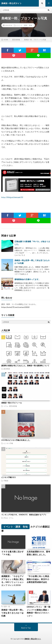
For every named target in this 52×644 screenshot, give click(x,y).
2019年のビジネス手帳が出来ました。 (16, 440)
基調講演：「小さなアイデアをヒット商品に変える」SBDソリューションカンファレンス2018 (13, 581)
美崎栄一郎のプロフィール (12, 403)
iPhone (6, 518)
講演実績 (7, 369)
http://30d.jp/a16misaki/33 (12, 197)
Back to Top (26, 628)
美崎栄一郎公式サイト (33, 639)
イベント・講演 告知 (24, 25)
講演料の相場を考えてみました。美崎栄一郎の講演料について (25, 366)
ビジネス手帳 (8, 443)
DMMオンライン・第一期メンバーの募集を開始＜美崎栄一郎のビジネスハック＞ (39, 611)
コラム (6, 406)
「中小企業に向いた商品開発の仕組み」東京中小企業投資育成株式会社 (38, 579)
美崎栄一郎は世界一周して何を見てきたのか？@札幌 (13, 613)
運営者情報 (13, 406)
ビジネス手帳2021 (9, 477)
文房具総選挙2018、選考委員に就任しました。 (38, 553)
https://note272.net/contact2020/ (15, 307)
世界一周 (7, 607)
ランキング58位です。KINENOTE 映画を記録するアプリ (24, 515)
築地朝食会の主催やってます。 (27, 279)
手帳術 (6, 481)
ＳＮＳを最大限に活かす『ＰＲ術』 (13, 553)
